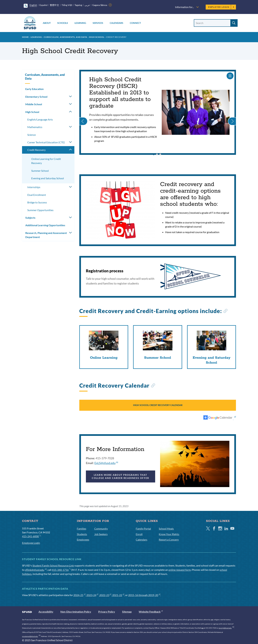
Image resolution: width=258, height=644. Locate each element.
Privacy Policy (107, 612)
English (33, 5)
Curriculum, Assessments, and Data (65, 37)
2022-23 (105, 595)
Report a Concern (169, 540)
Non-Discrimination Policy (76, 612)
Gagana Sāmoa (100, 5)
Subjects (30, 218)
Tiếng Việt (67, 5)
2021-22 (118, 595)
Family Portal (143, 529)
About (47, 23)
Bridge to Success (37, 202)
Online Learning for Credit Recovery (46, 161)
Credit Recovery (36, 150)
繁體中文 (54, 5)
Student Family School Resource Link (53, 565)
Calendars (116, 23)
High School (97, 37)
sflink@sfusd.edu (36, 570)
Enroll (139, 534)
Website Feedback (151, 612)
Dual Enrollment (37, 195)
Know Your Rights (169, 534)
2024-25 (79, 595)
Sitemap (127, 612)
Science (32, 135)
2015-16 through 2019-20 (144, 595)
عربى (87, 5)
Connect (135, 23)
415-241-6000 (32, 536)
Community (101, 529)
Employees (83, 540)
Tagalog (78, 5)
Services (98, 23)
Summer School (40, 171)
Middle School (34, 104)
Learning (80, 23)
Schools (63, 23)
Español (44, 5)
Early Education (34, 89)
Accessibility (46, 612)
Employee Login (221, 7)
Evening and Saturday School (48, 178)
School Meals (166, 529)
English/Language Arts (40, 119)
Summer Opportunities (40, 210)
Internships (34, 187)
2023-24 (92, 595)
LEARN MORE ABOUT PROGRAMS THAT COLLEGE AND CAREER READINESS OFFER (120, 476)
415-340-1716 (61, 570)
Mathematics (35, 127)
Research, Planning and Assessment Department (46, 235)
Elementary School (36, 97)
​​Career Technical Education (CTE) (46, 142)
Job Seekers (101, 534)
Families (82, 529)
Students (82, 534)
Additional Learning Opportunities (45, 225)
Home (25, 37)
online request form (180, 570)
